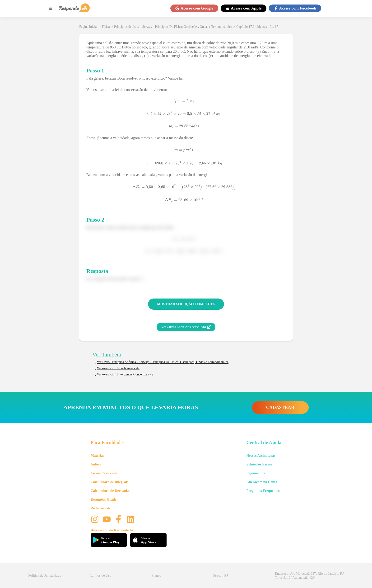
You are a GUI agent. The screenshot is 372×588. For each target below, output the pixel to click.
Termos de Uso (101, 575)
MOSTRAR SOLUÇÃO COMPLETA (186, 304)
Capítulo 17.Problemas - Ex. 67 (257, 27)
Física (106, 27)
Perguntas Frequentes (263, 491)
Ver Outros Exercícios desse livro (186, 327)
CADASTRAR (280, 407)
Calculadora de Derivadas (110, 491)
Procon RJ (221, 575)
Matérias (97, 455)
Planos (156, 575)
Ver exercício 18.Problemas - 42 (118, 368)
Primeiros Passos (259, 464)
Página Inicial (88, 27)
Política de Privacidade (45, 575)
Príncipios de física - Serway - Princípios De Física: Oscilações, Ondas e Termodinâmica (173, 27)
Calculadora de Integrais (109, 482)
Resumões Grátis (104, 499)
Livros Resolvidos (104, 473)
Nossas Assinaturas (261, 455)
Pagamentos (256, 473)
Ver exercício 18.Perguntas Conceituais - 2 (125, 374)
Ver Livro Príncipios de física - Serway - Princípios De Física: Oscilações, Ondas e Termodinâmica (163, 362)
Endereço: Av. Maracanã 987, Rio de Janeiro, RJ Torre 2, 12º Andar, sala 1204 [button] (309, 576)
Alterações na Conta (262, 482)
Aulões (96, 464)
